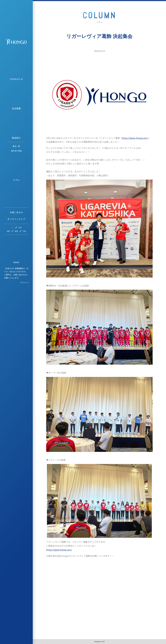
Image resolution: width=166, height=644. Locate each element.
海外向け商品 (16, 151)
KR (16, 231)
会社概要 (16, 108)
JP (12, 227)
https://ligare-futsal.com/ (135, 138)
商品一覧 (16, 146)
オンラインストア (16, 219)
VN (8, 231)
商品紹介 (16, 138)
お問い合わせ (16, 212)
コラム (16, 180)
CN (24, 231)
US (20, 227)
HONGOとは (16, 79)
